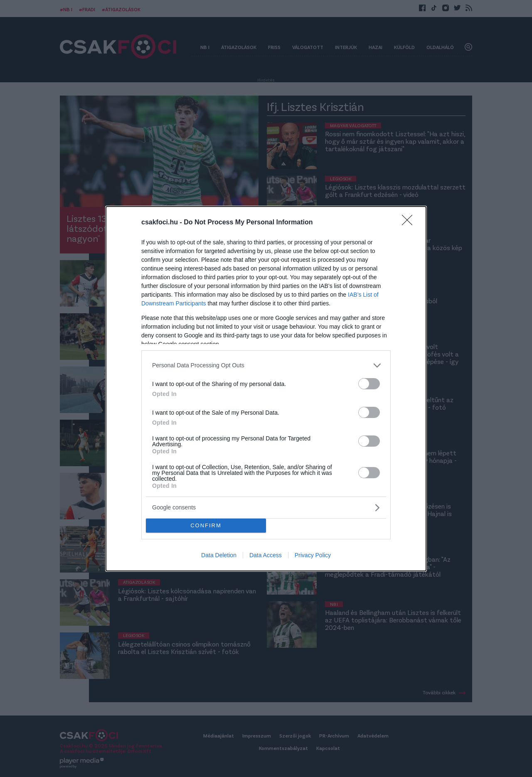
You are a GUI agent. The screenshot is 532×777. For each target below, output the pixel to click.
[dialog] (266, 389)
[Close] (410, 223)
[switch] (369, 384)
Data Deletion (219, 555)
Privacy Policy (313, 555)
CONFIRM (206, 525)
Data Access (266, 555)
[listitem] (266, 365)
